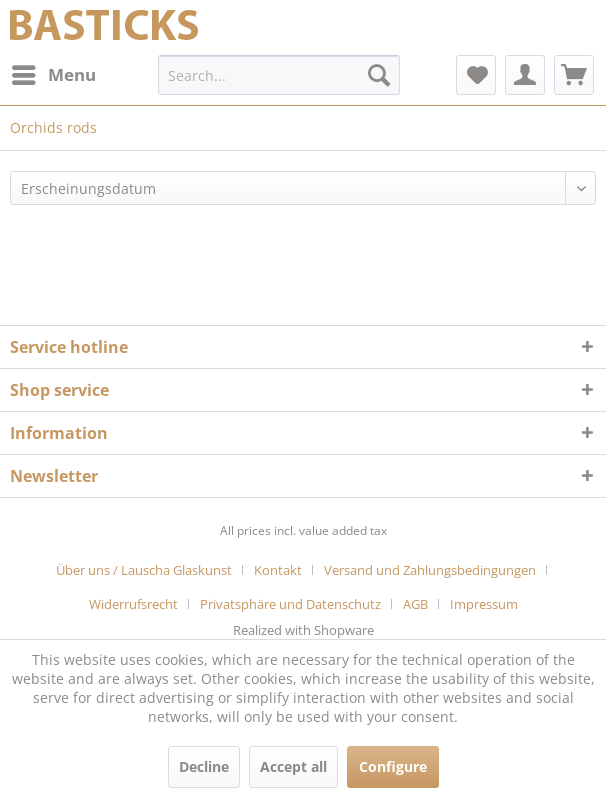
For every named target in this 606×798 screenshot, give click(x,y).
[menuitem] (53, 75)
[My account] (525, 75)
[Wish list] (476, 75)
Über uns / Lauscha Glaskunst (144, 570)
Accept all (293, 766)
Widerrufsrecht (133, 604)
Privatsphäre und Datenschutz (290, 604)
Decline (204, 766)
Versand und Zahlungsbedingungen (430, 570)
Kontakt (278, 570)
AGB (415, 604)
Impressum (484, 604)
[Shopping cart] (574, 75)
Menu (54, 72)
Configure (393, 766)
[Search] (379, 75)
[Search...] (279, 75)
